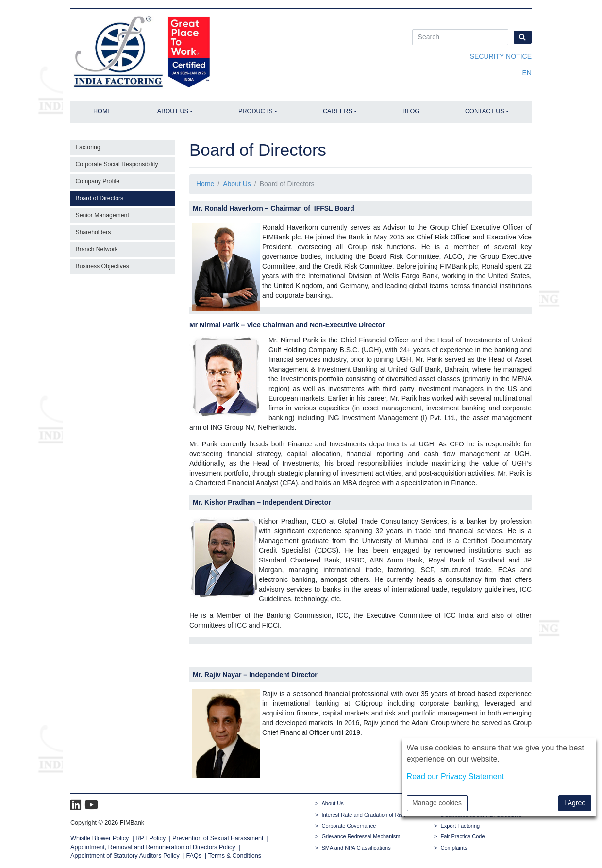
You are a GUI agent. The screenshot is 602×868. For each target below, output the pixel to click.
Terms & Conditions (235, 856)
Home (102, 111)
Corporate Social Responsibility (117, 164)
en (527, 73)
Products (256, 111)
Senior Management (102, 215)
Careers (338, 111)
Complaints (454, 848)
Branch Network (97, 249)
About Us (173, 111)
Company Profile (98, 181)
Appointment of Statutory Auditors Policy (126, 856)
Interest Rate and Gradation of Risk (363, 815)
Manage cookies (437, 803)
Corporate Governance (349, 826)
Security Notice (501, 56)
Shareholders (93, 232)
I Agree (575, 803)
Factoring (88, 147)
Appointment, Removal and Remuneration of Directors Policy (153, 847)
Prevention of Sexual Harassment (218, 838)
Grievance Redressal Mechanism (361, 836)
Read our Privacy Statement (455, 776)
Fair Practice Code (462, 836)
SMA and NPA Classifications (356, 848)
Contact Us (485, 111)
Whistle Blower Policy (100, 838)
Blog (411, 111)
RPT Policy (150, 838)
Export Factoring (460, 826)
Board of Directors (100, 198)
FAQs (194, 856)
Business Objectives (102, 266)
